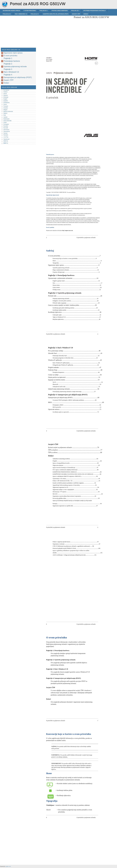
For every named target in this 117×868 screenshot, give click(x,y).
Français (6, 106)
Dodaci (86, 14)
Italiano (5, 113)
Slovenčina (6, 130)
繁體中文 (6, 143)
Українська (6, 139)
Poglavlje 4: (35, 14)
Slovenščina (7, 131)
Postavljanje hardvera (60, 11)
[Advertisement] (55, 30)
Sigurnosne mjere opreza (11, 11)
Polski (5, 122)
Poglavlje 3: (7, 14)
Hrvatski (6, 108)
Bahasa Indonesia (8, 111)
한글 (5, 115)
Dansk (5, 94)
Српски (5, 133)
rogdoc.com (8, 866)
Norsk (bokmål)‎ (7, 121)
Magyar (5, 110)
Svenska (6, 135)
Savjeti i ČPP (76, 14)
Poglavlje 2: (75, 11)
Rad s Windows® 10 (21, 14)
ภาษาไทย (6, 137)
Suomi (5, 104)
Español (6, 101)
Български (6, 90)
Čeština (5, 92)
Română (6, 126)
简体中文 (6, 141)
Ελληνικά (6, 97)
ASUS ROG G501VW (5, 4)
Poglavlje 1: (44, 11)
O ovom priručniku (30, 11)
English (5, 99)
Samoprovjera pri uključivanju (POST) (56, 14)
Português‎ (6, 124)
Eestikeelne (6, 103)
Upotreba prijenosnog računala (94, 11)
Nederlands (6, 119)
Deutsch (6, 95)
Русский (6, 128)
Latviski (5, 117)
